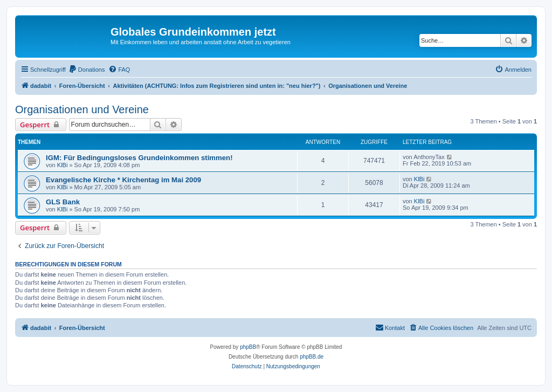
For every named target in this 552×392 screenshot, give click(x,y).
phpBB (248, 347)
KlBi (63, 165)
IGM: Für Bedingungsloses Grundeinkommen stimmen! (139, 158)
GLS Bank (63, 202)
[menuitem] (87, 70)
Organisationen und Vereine (82, 109)
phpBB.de (312, 357)
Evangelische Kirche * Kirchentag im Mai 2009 (123, 180)
